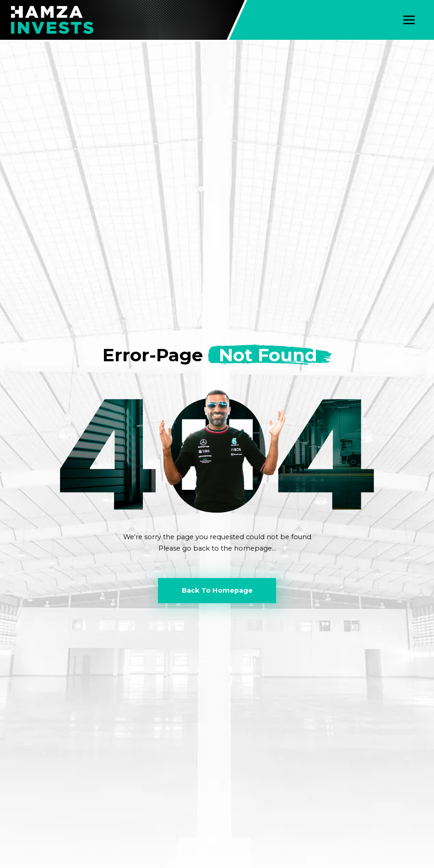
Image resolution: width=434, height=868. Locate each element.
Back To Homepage (217, 590)
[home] (52, 20)
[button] (409, 20)
